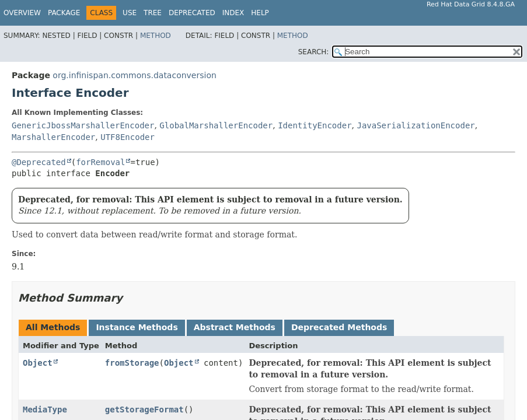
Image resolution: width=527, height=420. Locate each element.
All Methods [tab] (53, 327)
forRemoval (100, 162)
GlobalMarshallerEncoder (216, 125)
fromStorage (132, 363)
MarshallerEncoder (53, 137)
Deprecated (192, 13)
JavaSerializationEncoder (416, 125)
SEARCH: (314, 52)
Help (260, 13)
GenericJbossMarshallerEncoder (83, 125)
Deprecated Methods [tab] (339, 327)
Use (130, 13)
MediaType (45, 409)
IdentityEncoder (315, 125)
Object (38, 363)
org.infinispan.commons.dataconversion (135, 75)
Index (233, 13)
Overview (22, 13)
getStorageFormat (144, 409)
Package (64, 13)
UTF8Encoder (128, 137)
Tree (153, 13)
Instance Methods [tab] (137, 327)
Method (156, 36)
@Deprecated (39, 162)
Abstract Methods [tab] (235, 327)
